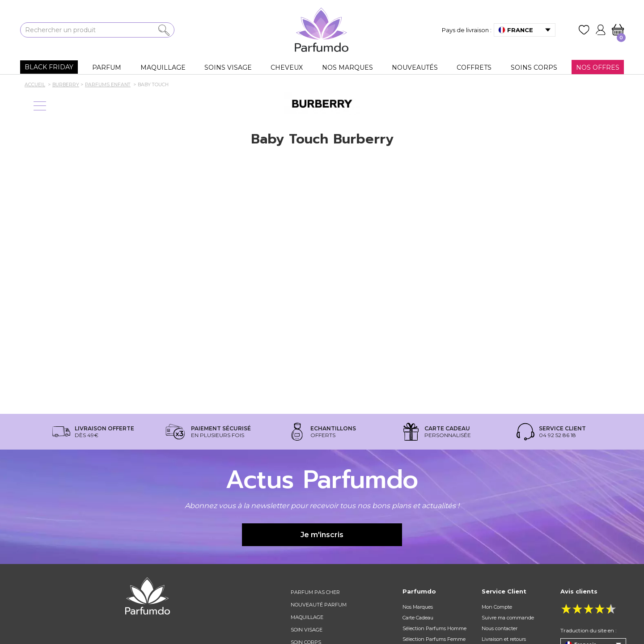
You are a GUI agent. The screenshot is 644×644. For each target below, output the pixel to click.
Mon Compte (497, 607)
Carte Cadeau (418, 618)
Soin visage (307, 630)
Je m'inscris (322, 535)
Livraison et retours (504, 639)
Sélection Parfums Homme (434, 628)
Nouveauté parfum (319, 605)
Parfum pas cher (315, 592)
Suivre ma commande (508, 618)
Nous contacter (500, 628)
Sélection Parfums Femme (434, 639)
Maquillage (307, 617)
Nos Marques (418, 607)
